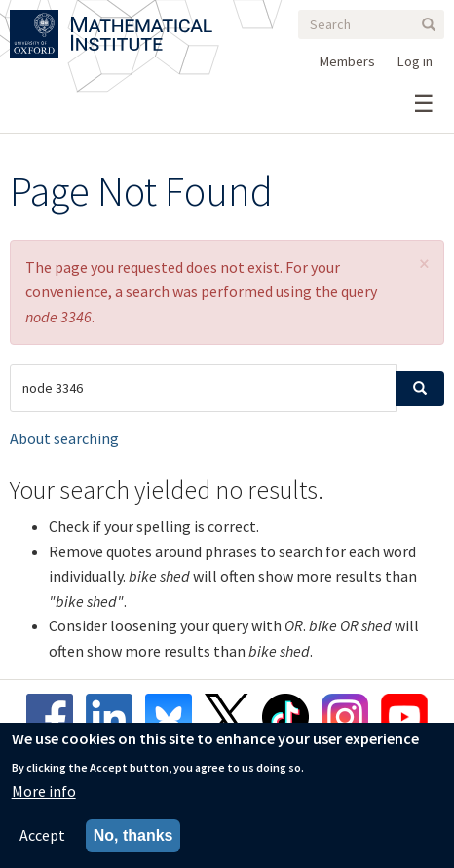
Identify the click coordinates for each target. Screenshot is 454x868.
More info (44, 793)
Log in (415, 61)
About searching (64, 438)
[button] (424, 264)
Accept (42, 837)
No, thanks (133, 837)
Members (347, 61)
